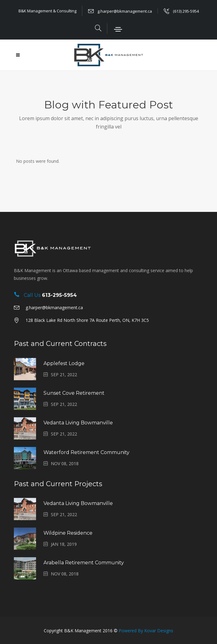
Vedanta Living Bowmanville (78, 423)
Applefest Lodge (64, 363)
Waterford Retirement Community (86, 452)
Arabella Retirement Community (84, 563)
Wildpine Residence (68, 533)
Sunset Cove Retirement (74, 393)
